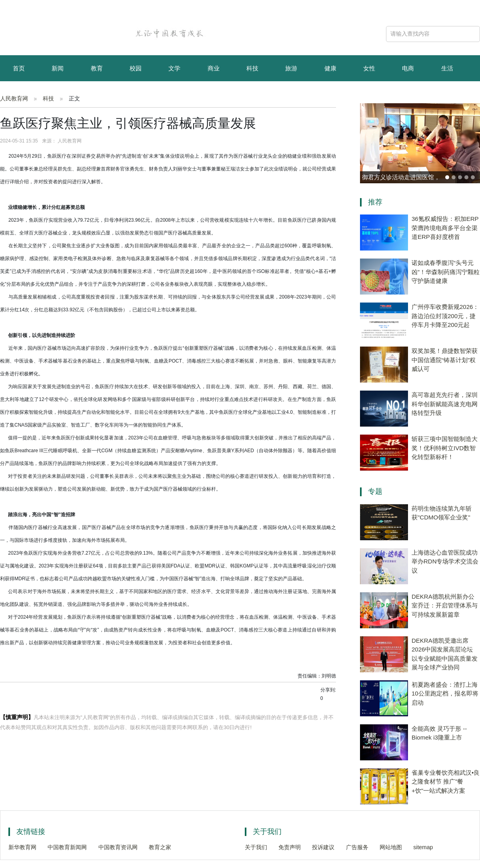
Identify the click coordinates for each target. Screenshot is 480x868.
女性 (369, 68)
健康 (330, 68)
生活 (447, 68)
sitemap (423, 847)
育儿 (19, 95)
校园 (136, 68)
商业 (214, 68)
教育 (97, 68)
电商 (408, 68)
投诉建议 (323, 847)
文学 (174, 68)
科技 (252, 68)
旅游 (291, 68)
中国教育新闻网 (67, 847)
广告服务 (357, 847)
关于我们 (256, 847)
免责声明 (290, 847)
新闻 (58, 68)
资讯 (58, 95)
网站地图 (391, 847)
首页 (19, 68)
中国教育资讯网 (118, 847)
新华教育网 (22, 847)
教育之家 (160, 847)
